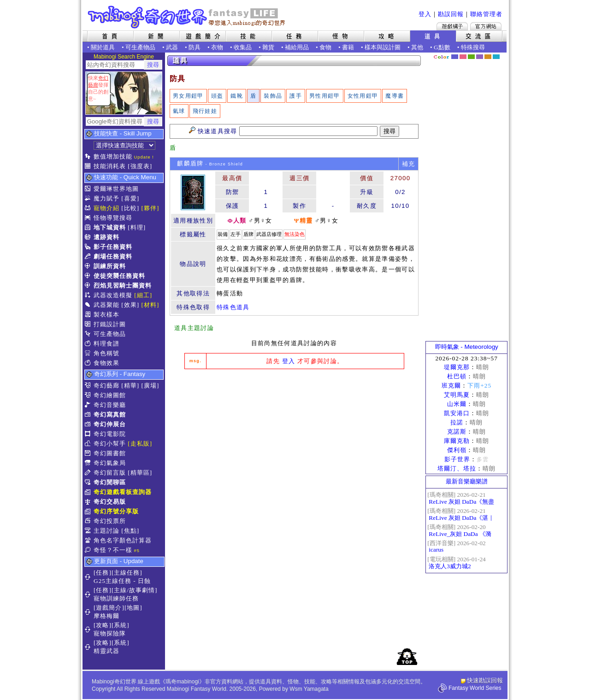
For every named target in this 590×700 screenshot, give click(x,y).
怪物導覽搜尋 (113, 218)
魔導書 (395, 96)
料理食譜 (106, 344)
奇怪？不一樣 (113, 550)
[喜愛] (130, 198)
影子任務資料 (113, 247)
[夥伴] (150, 208)
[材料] (150, 305)
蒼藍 (496, 57)
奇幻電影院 (110, 434)
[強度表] (140, 166)
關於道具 (103, 47)
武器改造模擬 (113, 295)
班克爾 (451, 385)
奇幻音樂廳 (110, 405)
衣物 (217, 47)
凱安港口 (457, 413)
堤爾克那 (457, 367)
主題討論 (106, 531)
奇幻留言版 (110, 473)
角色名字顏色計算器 (123, 540)
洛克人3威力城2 (450, 566)
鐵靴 (237, 96)
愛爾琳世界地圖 (116, 189)
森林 (471, 57)
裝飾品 (273, 96)
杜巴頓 (457, 376)
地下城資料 (110, 227)
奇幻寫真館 (110, 415)
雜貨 (268, 47)
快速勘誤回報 (485, 680)
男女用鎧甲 (188, 96)
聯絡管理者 (486, 14)
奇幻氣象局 (110, 463)
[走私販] (140, 444)
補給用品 (297, 47)
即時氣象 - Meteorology (467, 347)
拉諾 (457, 422)
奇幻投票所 (110, 521)
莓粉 (463, 57)
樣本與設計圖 (383, 47)
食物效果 (106, 363)
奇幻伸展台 (110, 424)
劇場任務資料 (113, 256)
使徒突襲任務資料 (119, 276)
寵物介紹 (106, 208)
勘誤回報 (451, 14)
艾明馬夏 (457, 395)
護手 (296, 96)
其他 (417, 47)
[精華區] (140, 473)
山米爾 (457, 404)
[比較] (130, 208)
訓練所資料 (110, 266)
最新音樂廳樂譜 (467, 481)
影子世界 (457, 459)
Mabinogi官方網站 (486, 26)
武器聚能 (106, 305)
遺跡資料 (106, 237)
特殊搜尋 (473, 47)
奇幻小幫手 (110, 444)
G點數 (442, 47)
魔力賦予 (106, 198)
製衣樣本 (106, 315)
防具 (195, 47)
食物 (325, 47)
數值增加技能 (113, 156)
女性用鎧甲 (363, 96)
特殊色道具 (233, 307)
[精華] (130, 385)
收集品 (243, 47)
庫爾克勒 (457, 441)
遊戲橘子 (452, 26)
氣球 (179, 111)
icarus (436, 550)
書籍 (348, 47)
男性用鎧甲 (325, 96)
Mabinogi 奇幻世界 (187, 17)
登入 (425, 14)
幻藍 (455, 57)
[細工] (143, 295)
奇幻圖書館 (110, 453)
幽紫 (480, 57)
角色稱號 (106, 353)
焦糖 (488, 57)
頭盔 (217, 96)
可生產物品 (140, 47)
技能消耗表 (110, 166)
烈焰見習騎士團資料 (123, 285)
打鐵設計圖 (110, 324)
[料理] (137, 227)
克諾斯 (457, 432)
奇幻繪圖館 (110, 395)
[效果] (130, 305)
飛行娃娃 (205, 111)
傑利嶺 (457, 450)
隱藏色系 (501, 53)
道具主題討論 (194, 328)
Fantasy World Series (475, 688)
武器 (172, 47)
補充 (409, 164)
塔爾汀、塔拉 (457, 468)
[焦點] (130, 531)
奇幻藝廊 (106, 385)
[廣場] (150, 385)
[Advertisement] (294, 445)
